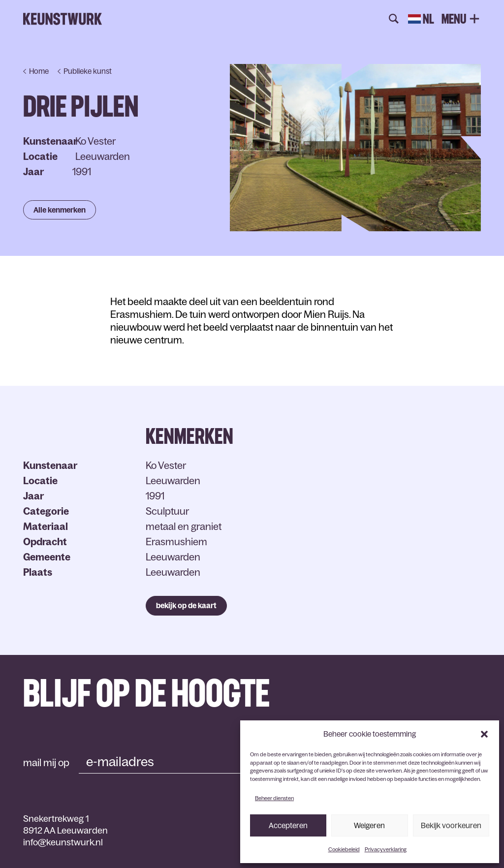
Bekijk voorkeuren (451, 825)
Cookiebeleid (344, 849)
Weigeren (369, 825)
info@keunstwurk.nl (63, 842)
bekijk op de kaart (186, 605)
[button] (484, 734)
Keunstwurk (63, 19)
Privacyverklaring (386, 849)
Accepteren (288, 825)
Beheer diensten (274, 798)
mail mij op (46, 763)
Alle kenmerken (60, 210)
